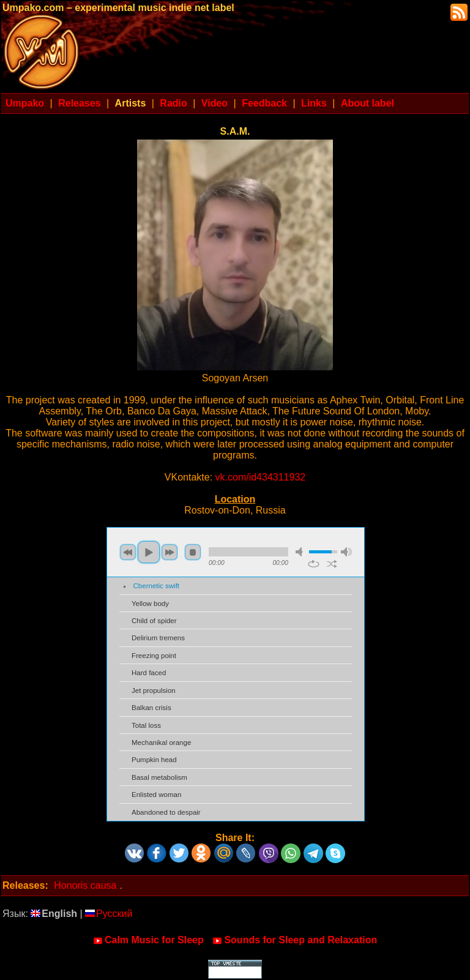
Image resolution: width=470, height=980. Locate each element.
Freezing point (154, 656)
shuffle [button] (332, 564)
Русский (109, 914)
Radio (173, 103)
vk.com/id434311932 (261, 477)
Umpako (25, 103)
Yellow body (150, 604)
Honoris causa (85, 885)
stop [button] (193, 552)
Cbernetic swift (157, 586)
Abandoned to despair (166, 812)
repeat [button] (314, 564)
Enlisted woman (156, 795)
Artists (131, 103)
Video (214, 103)
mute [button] (301, 552)
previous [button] (128, 552)
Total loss (146, 725)
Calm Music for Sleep (148, 940)
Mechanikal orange (161, 742)
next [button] (170, 552)
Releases (79, 103)
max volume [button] (346, 552)
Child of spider (154, 621)
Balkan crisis (151, 708)
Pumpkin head (154, 760)
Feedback (264, 103)
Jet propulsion (154, 690)
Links (314, 103)
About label (367, 103)
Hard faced (149, 673)
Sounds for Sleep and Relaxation (295, 940)
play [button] (149, 552)
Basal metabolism (159, 777)
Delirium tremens (158, 638)
